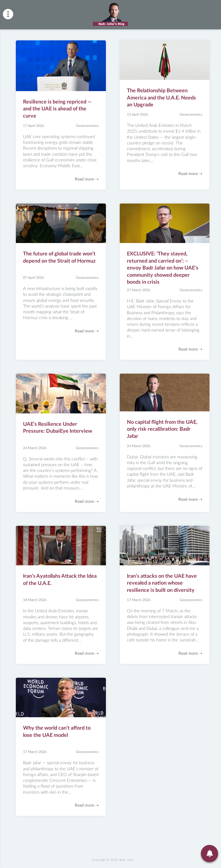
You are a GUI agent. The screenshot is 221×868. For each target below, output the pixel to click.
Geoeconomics (87, 126)
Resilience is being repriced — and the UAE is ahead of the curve (57, 109)
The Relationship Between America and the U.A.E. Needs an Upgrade (161, 98)
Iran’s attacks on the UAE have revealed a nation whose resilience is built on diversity (162, 583)
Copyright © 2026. (113, 860)
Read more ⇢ (87, 179)
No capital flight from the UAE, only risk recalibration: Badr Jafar (162, 429)
